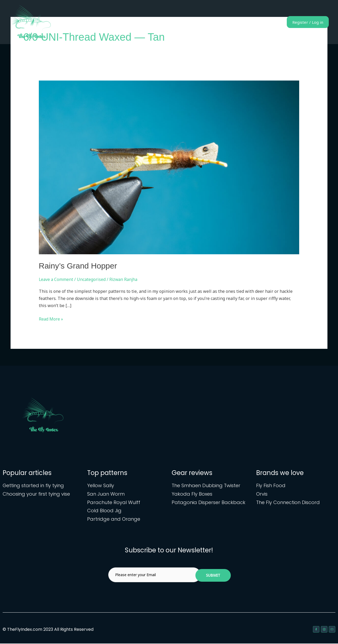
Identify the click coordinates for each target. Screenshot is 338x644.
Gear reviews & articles (249, 22)
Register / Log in (304, 22)
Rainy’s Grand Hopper (78, 266)
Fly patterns (208, 22)
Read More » (51, 319)
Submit (213, 576)
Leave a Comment (56, 279)
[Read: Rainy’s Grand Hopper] (169, 167)
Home (183, 22)
